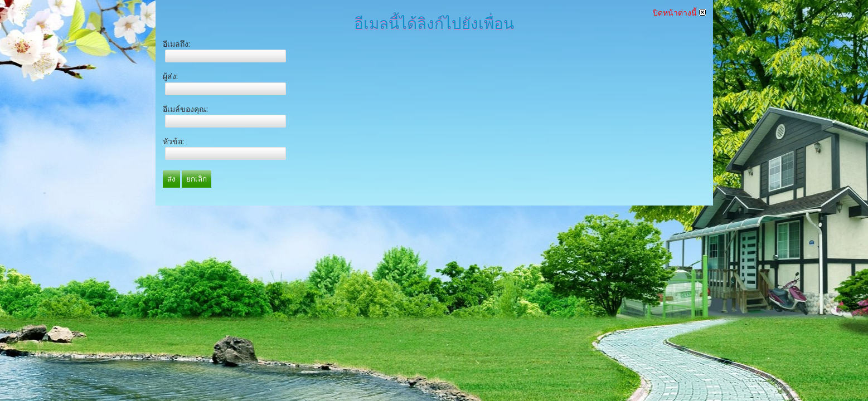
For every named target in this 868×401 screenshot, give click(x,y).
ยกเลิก (197, 179)
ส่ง (171, 179)
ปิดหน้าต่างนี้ (679, 13)
